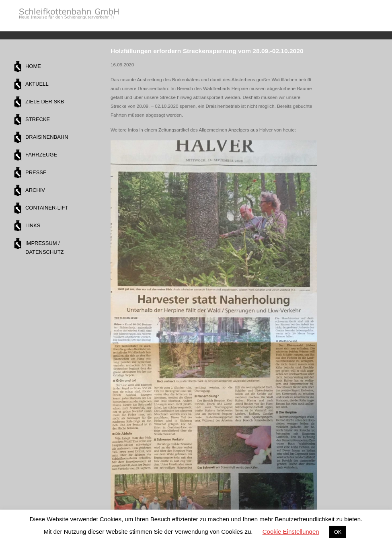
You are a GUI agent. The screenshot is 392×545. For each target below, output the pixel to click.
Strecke (38, 119)
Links (33, 225)
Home (33, 66)
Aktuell (37, 84)
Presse (36, 172)
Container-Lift (47, 208)
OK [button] (338, 532)
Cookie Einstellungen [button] (291, 532)
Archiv (35, 190)
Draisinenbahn (47, 137)
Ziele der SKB (45, 102)
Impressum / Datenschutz (44, 248)
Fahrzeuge (41, 155)
